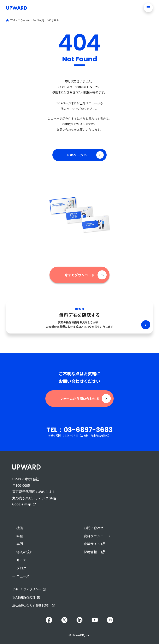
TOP (13, 20)
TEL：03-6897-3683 (79, 430)
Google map (22, 504)
